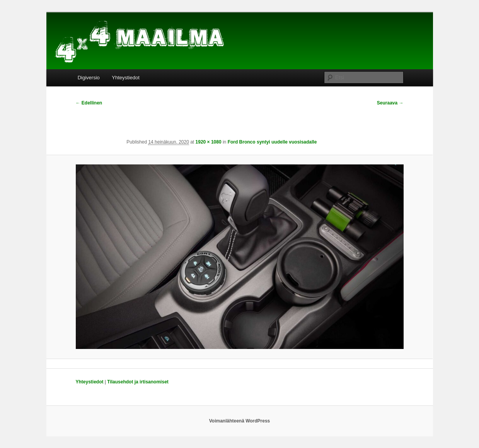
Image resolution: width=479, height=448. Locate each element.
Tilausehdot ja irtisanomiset (138, 382)
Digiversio (89, 78)
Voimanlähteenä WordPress (240, 421)
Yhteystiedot (126, 78)
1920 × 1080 (209, 142)
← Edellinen (89, 103)
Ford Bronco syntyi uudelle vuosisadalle (272, 142)
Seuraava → (390, 103)
